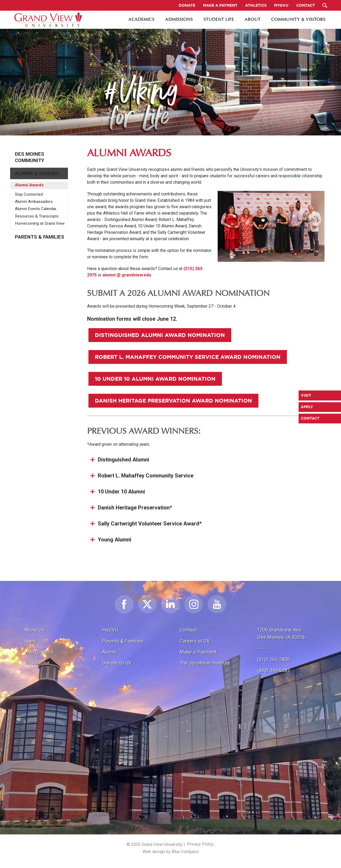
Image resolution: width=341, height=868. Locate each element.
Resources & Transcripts (37, 216)
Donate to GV (117, 663)
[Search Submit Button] (325, 5)
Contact (188, 630)
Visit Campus (39, 652)
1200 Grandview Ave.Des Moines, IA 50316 (281, 634)
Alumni (109, 652)
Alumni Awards (29, 185)
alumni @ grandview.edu (127, 275)
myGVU (110, 630)
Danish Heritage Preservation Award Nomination (173, 401)
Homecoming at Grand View (40, 223)
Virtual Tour (37, 663)
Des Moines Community (30, 157)
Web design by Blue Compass (171, 852)
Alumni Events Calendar (36, 209)
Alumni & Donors (37, 174)
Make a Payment (198, 652)
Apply (30, 641)
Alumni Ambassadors (34, 202)
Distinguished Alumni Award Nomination (160, 335)
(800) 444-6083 (273, 670)
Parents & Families (40, 237)
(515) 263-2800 (273, 659)
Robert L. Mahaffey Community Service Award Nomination (188, 357)
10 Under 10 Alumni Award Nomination (155, 379)
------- (263, 648)
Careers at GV (195, 641)
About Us (34, 630)
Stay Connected (29, 194)
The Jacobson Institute (205, 663)
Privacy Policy (200, 844)
